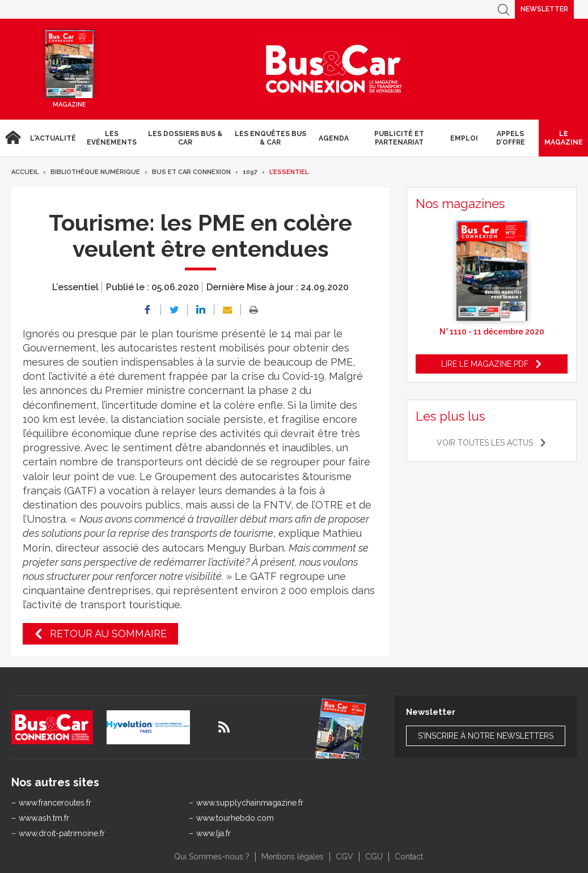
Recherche (504, 9)
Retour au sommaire (108, 633)
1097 (250, 172)
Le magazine (564, 138)
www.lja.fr (213, 833)
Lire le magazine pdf (485, 364)
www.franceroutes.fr (55, 803)
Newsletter (544, 9)
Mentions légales (293, 857)
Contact (409, 857)
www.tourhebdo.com (235, 818)
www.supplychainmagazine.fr (250, 803)
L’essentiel (289, 172)
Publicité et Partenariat (399, 138)
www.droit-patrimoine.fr (62, 833)
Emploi (464, 138)
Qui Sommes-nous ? (212, 857)
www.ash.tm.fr (44, 818)
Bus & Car (334, 69)
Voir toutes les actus (485, 443)
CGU (374, 857)
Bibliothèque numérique (95, 172)
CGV (344, 857)
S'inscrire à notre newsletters (486, 736)
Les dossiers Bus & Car (185, 138)
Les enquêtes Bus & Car (270, 138)
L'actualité (53, 138)
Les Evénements (112, 138)
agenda (334, 138)
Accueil (13, 138)
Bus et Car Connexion (191, 172)
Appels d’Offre (511, 138)
